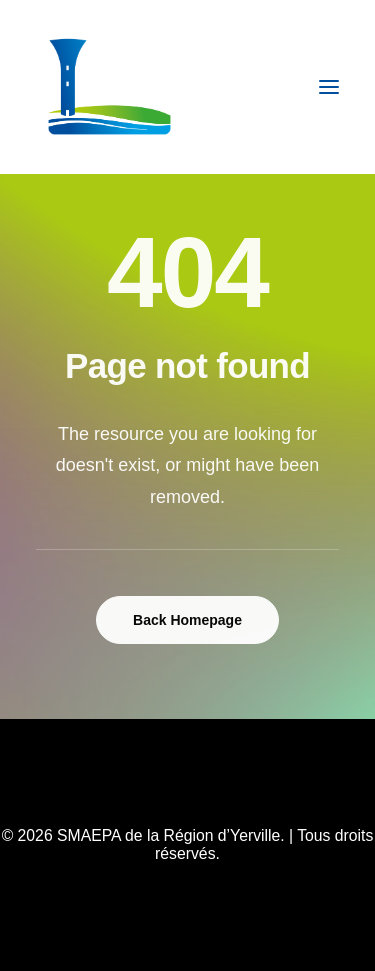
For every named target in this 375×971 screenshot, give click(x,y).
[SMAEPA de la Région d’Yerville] (109, 87)
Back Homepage (187, 620)
